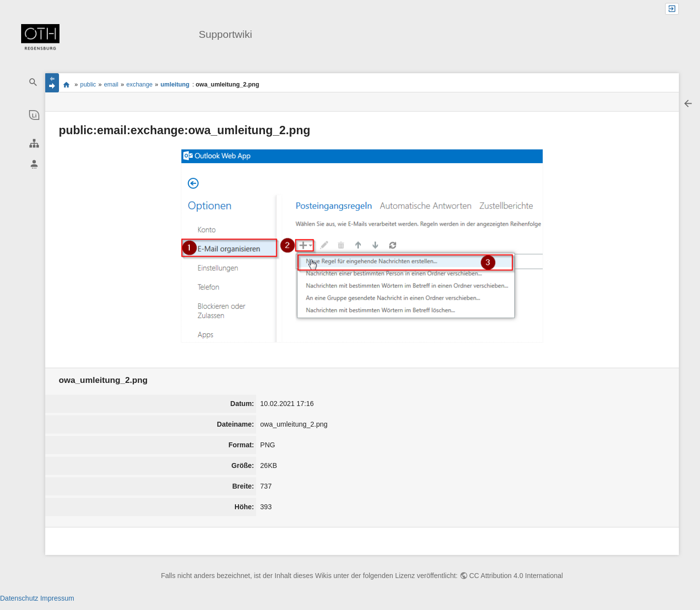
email (111, 85)
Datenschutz (19, 598)
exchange (139, 85)
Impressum (57, 598)
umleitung (175, 85)
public (88, 85)
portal (67, 85)
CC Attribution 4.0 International (516, 576)
